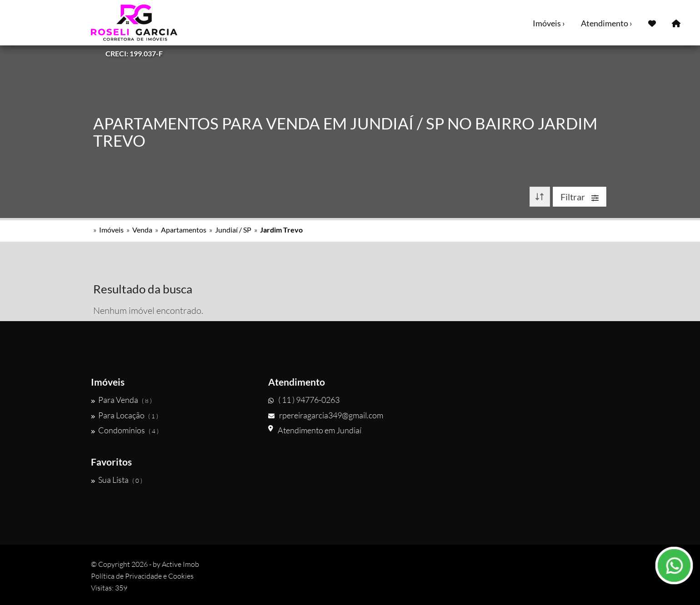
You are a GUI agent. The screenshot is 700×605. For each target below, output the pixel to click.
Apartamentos (184, 230)
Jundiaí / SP (233, 230)
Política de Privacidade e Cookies (142, 576)
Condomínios (125, 430)
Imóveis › (549, 23)
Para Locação (125, 415)
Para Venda (121, 400)
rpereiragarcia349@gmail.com (326, 415)
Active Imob (180, 564)
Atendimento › (607, 23)
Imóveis (111, 230)
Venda (142, 230)
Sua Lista (117, 480)
